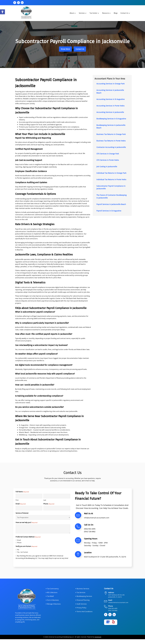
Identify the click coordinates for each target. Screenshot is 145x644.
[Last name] (57, 496)
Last (45, 500)
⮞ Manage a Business (53, 604)
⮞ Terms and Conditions (84, 612)
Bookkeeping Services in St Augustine (111, 119)
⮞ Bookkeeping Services (84, 596)
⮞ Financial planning (82, 600)
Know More (65, 49)
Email (21, 504)
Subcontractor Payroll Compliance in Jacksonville (111, 187)
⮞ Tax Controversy (52, 589)
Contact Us (125, 13)
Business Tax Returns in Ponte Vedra (111, 141)
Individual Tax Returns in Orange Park (111, 173)
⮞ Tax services (80, 592)
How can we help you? (26, 522)
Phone (49, 504)
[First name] (29, 496)
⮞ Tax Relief (50, 596)
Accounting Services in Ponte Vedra (110, 106)
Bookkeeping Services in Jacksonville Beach (111, 126)
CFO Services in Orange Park (108, 154)
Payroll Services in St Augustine (109, 211)
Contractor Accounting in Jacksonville (111, 147)
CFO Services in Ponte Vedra (108, 160)
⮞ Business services (82, 589)
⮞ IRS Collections (52, 592)
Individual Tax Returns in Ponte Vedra (111, 179)
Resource (107, 13)
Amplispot (98, 637)
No (18, 550)
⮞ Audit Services (81, 604)
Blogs (116, 13)
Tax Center (94, 13)
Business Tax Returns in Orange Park (111, 134)
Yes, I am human (23, 552)
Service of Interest (22, 513)
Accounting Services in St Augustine (111, 99)
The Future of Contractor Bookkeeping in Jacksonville (112, 196)
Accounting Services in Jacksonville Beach (110, 91)
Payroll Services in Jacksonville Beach (111, 204)
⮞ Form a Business (52, 600)
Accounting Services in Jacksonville (110, 112)
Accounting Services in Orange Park (110, 84)
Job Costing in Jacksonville (107, 167)
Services (83, 13)
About (73, 13)
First (17, 500)
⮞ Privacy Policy (81, 608)
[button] (2, 12)
